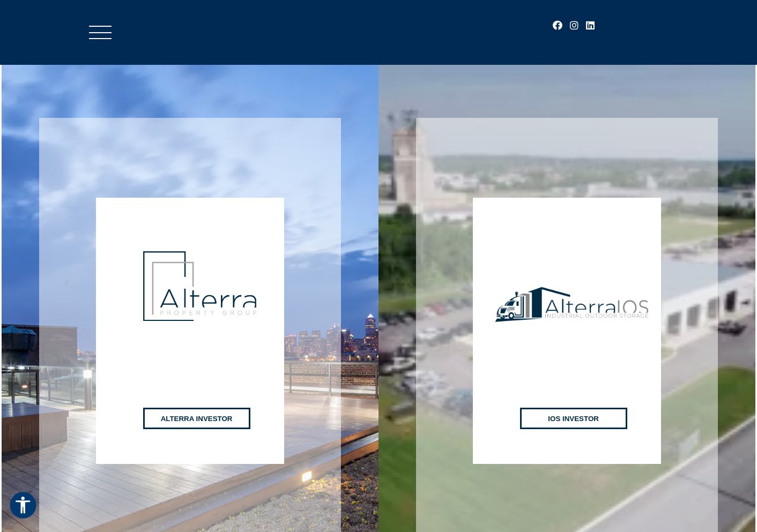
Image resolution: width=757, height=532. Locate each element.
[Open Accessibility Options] (23, 506)
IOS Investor (573, 406)
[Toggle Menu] (100, 32)
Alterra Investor (197, 406)
